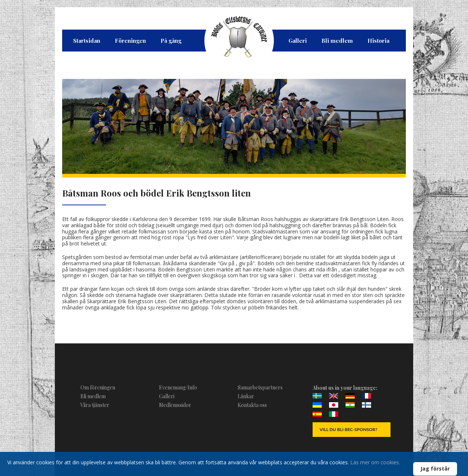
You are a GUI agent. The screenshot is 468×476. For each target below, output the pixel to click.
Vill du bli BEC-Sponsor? (348, 429)
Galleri (298, 41)
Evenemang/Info (178, 387)
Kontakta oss (252, 405)
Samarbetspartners (260, 387)
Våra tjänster (95, 405)
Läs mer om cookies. (375, 462)
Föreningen (130, 41)
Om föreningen (98, 387)
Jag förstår (435, 469)
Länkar (246, 396)
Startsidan (87, 41)
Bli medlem (337, 41)
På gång (171, 41)
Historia (378, 41)
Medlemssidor (175, 405)
